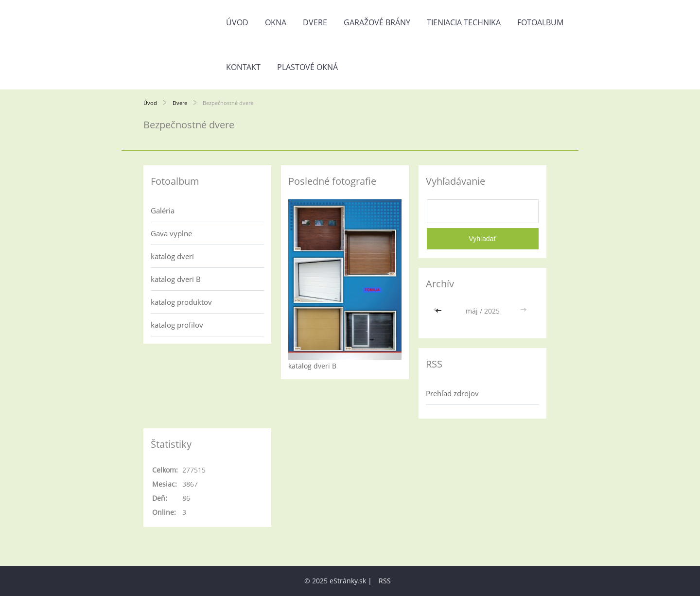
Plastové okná (307, 67)
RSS (385, 581)
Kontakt (243, 67)
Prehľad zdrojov (452, 393)
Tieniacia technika (464, 22)
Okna (276, 22)
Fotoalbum (540, 22)
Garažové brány (377, 22)
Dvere (315, 22)
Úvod (237, 22)
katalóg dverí (172, 256)
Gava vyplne (171, 233)
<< (439, 311)
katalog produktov (181, 302)
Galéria (163, 210)
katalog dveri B (176, 279)
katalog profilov (177, 325)
